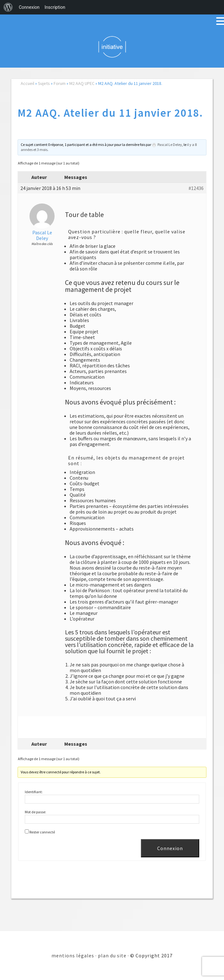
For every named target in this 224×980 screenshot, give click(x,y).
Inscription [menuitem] (55, 7)
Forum (60, 83)
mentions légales (73, 955)
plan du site (112, 955)
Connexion (170, 848)
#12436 (196, 188)
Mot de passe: (35, 812)
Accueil (27, 83)
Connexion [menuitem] (29, 7)
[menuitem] (8, 7)
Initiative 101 (112, 47)
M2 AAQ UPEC (82, 83)
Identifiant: (34, 792)
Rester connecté (42, 832)
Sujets (44, 83)
